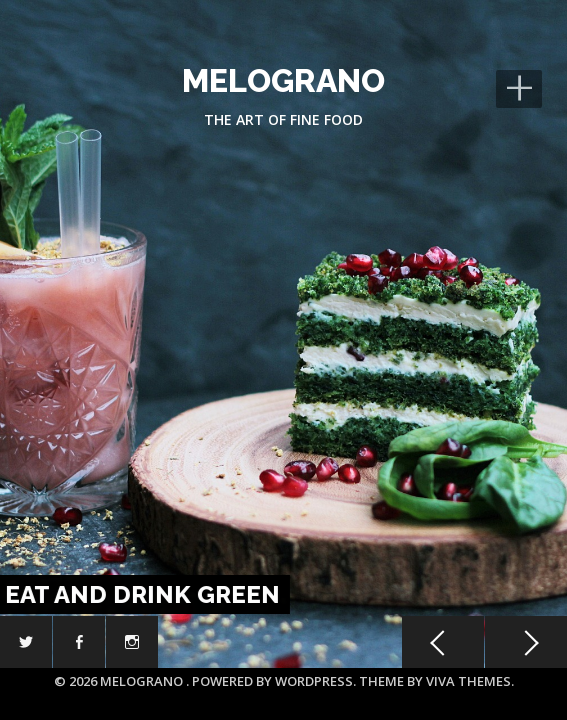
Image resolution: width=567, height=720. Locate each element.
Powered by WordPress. (275, 681)
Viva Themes (468, 681)
